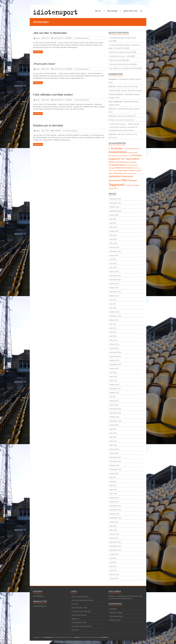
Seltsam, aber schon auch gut (127, 86)
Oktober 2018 (114, 360)
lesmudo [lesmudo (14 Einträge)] (119, 165)
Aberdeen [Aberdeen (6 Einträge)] (130, 149)
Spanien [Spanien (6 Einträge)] (124, 173)
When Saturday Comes (80, 597)
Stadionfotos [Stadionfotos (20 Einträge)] (115, 176)
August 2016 (114, 425)
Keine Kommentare (83, 38)
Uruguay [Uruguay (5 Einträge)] (111, 188)
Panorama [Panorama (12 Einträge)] (128, 168)
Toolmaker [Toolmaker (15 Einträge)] (132, 180)
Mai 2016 (113, 437)
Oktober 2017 (114, 393)
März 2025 (113, 227)
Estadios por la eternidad (48, 125)
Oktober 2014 (114, 514)
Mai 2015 (113, 486)
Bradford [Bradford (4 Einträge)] (135, 153)
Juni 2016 (113, 433)
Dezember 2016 (115, 409)
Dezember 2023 (115, 251)
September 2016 (115, 421)
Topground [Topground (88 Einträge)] (116, 185)
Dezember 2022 (115, 276)
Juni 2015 (113, 481)
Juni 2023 (113, 263)
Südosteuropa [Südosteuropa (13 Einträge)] (115, 180)
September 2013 (115, 550)
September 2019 (115, 316)
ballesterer (76, 619)
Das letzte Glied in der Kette (119, 64)
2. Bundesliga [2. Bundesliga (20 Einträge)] (115, 148)
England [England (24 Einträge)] (113, 159)
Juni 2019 (113, 328)
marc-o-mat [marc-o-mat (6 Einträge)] (128, 165)
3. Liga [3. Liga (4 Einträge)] (124, 149)
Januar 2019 (114, 348)
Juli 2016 (113, 429)
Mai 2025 (113, 223)
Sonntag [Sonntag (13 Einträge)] (118, 173)
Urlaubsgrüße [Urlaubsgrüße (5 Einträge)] (135, 185)
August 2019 (114, 320)
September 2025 (115, 211)
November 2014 (115, 510)
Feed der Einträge (116, 613)
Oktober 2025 (114, 207)
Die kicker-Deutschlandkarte (82, 626)
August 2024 (114, 231)
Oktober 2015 (114, 465)
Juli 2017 (113, 397)
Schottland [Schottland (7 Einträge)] (131, 171)
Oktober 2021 (114, 296)
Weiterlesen (38, 52)
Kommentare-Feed (116, 616)
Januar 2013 (114, 578)
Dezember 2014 (115, 506)
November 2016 (115, 413)
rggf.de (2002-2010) (130, 11)
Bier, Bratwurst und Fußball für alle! (122, 68)
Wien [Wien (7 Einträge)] (116, 188)
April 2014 (113, 526)
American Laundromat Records (83, 600)
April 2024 (113, 239)
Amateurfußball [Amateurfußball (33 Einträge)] (117, 152)
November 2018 (115, 356)
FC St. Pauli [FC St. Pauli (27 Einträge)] (124, 159)
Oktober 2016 (114, 417)
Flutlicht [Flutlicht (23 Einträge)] (135, 159)
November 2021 (115, 292)
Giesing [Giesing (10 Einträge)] (112, 162)
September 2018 (115, 364)
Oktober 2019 (114, 312)
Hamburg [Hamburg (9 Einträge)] (122, 162)
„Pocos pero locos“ (44, 64)
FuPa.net (75, 604)
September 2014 (115, 518)
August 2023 (114, 255)
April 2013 (113, 570)
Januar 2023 (114, 272)
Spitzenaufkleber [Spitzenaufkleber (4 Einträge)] (132, 174)
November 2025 (115, 203)
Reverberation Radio (79, 622)
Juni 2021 (113, 300)
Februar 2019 (114, 344)
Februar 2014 (114, 534)
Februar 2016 (114, 449)
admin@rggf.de (38, 596)
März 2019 (113, 340)
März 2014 (113, 530)
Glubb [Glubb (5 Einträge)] (117, 162)
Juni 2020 (113, 308)
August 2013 (114, 554)
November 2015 (115, 461)
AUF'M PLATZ (58, 38)
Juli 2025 (113, 219)
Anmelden (113, 609)
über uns (98, 11)
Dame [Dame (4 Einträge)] (130, 156)
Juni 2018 (113, 372)
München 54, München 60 (119, 52)
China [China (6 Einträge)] (116, 156)
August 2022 (114, 288)
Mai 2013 (113, 566)
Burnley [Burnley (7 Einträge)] (111, 156)
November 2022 (115, 280)
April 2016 (113, 441)
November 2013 (115, 546)
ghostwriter (113, 90)
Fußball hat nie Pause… (118, 56)
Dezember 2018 (115, 352)
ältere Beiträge (112, 11)
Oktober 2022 (114, 284)
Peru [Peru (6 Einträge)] (134, 168)
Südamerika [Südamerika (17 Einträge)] (127, 176)
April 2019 (113, 336)
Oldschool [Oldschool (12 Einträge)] (119, 168)
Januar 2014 (114, 538)
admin (38, 38)
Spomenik (75, 630)
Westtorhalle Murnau (79, 615)
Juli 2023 (113, 259)
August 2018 (114, 368)
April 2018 (113, 377)
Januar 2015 (114, 502)
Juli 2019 (113, 324)
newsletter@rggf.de (40, 606)
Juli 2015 (113, 477)
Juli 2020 (113, 304)
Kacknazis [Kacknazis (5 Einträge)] (133, 162)
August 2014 (114, 522)
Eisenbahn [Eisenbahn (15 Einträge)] (137, 155)
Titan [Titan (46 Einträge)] (124, 180)
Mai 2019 (113, 332)
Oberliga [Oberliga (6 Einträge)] (111, 168)
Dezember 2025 (115, 199)
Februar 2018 (114, 385)
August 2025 (114, 215)
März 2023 (113, 267)
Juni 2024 (113, 235)
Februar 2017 (114, 401)
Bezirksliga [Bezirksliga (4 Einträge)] (129, 153)
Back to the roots (116, 60)
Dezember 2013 (115, 542)
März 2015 (113, 494)
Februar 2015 (114, 498)
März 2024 (113, 243)
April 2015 (113, 490)
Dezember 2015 (115, 457)
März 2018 (113, 381)
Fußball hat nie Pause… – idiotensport (123, 124)
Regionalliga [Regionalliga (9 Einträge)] (123, 170)
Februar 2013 (114, 574)
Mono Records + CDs (79, 608)
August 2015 (114, 473)
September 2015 (115, 469)
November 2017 (115, 389)
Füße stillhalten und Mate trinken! (53, 95)
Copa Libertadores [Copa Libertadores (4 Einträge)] (123, 156)
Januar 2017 (114, 405)
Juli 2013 (113, 558)
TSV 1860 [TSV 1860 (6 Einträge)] (128, 185)
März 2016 (113, 445)
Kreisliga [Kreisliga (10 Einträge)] (112, 165)
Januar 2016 (114, 453)
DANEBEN (68, 38)
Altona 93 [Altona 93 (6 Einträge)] (136, 149)
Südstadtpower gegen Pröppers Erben (123, 38)
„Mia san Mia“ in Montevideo (50, 33)
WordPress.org (115, 620)
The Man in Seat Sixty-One (81, 611)
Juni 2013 (113, 562)
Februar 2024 (114, 247)
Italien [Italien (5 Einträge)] (128, 162)
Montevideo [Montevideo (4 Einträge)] (135, 165)
